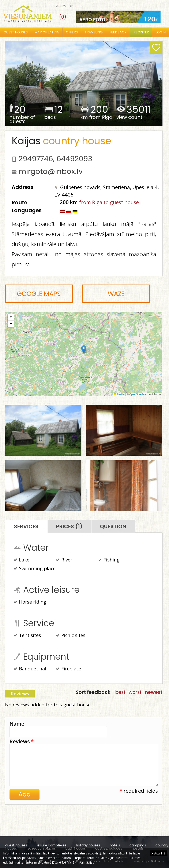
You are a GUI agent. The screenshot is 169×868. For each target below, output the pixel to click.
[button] (84, 350)
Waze (116, 294)
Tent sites (27, 636)
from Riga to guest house (109, 202)
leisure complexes (51, 845)
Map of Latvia (47, 32)
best (120, 692)
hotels (115, 845)
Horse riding (30, 602)
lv (57, 6)
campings (138, 845)
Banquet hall (31, 669)
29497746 (36, 159)
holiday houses (88, 845)
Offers (72, 32)
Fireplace (69, 669)
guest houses (16, 845)
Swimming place (35, 569)
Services (26, 526)
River (64, 560)
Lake (22, 560)
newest (153, 692)
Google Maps (39, 294)
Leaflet (119, 394)
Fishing (109, 560)
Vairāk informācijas (81, 862)
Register (141, 32)
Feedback (118, 32)
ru (64, 6)
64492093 (74, 159)
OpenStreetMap (138, 394)
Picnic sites (71, 636)
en (72, 6)
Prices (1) (69, 526)
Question (113, 526)
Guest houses (16, 32)
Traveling (94, 32)
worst (135, 692)
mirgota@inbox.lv (51, 171)
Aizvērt (158, 853)
